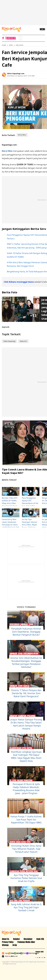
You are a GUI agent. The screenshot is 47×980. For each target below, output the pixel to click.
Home (4, 45)
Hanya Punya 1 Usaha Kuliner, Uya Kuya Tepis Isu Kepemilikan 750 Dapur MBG (26, 819)
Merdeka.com (29, 953)
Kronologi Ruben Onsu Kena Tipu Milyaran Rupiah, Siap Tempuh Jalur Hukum (26, 849)
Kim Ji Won (20, 45)
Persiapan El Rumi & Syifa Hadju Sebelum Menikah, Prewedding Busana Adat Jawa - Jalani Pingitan (26, 789)
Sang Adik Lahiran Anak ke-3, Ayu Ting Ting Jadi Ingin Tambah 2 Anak (26, 907)
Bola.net (17, 953)
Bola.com (23, 953)
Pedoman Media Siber (26, 942)
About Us (6, 939)
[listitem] (20, 38)
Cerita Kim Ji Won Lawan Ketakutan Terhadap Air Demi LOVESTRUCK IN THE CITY (10, 525)
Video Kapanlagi (9, 341)
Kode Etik (40, 939)
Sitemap (5, 945)
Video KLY (23, 341)
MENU (42, 29)
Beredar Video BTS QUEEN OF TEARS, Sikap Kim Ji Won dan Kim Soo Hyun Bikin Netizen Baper (10, 503)
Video (11, 45)
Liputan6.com (5, 953)
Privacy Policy (8, 942)
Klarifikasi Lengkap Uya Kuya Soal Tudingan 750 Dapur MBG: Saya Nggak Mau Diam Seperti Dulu (26, 756)
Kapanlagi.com (11, 953)
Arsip (15, 945)
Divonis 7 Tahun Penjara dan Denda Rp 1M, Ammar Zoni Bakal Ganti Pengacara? (26, 693)
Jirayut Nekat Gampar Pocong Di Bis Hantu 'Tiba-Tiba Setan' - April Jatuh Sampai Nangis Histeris (26, 724)
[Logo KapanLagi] (11, 29)
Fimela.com (5, 956)
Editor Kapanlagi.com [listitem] (16, 74)
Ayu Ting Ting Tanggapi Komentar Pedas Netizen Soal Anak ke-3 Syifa (26, 878)
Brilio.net (11, 956)
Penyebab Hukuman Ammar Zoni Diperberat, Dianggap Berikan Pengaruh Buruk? (26, 632)
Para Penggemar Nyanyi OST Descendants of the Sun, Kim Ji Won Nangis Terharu (30, 503)
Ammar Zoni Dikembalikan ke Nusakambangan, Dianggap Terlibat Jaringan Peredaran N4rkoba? (26, 662)
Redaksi (16, 939)
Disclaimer (28, 939)
